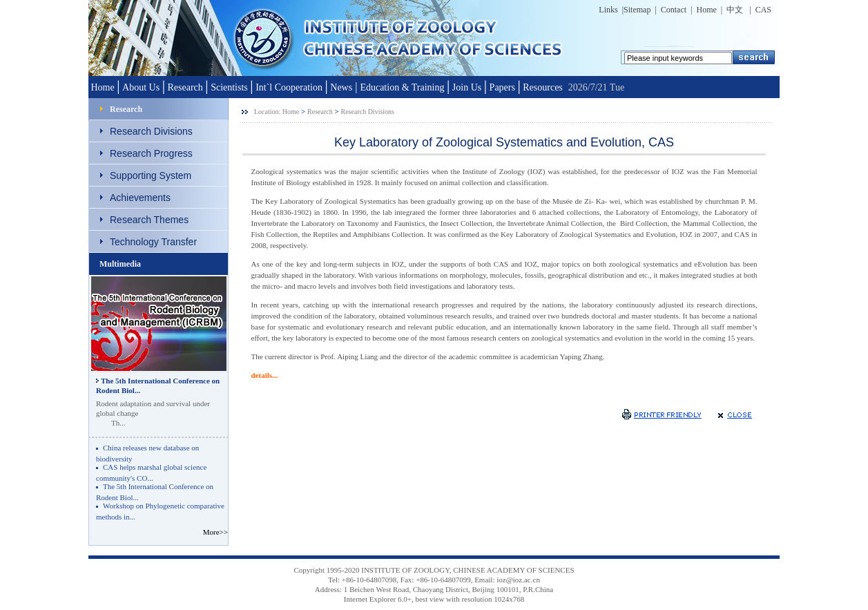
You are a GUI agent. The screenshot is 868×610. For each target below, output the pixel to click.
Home (707, 10)
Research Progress (151, 153)
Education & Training (402, 87)
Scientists (229, 87)
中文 (736, 10)
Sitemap (637, 10)
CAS (761, 10)
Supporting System (151, 175)
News (341, 87)
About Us (141, 87)
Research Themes (149, 220)
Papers (502, 87)
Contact (674, 10)
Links (608, 10)
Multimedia (120, 264)
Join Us (467, 87)
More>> (214, 532)
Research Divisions (151, 131)
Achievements (140, 198)
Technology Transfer (153, 242)
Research (185, 87)
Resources (543, 87)
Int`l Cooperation (289, 87)
